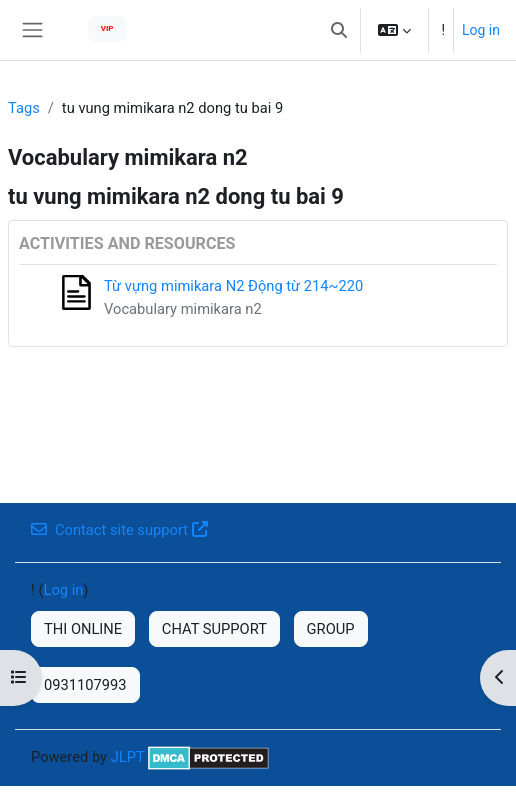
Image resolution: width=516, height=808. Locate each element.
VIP (107, 28)
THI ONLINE (83, 629)
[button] (339, 30)
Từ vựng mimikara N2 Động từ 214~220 (233, 286)
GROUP (331, 629)
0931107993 (85, 685)
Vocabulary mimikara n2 (183, 309)
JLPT (128, 757)
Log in (481, 30)
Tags (24, 108)
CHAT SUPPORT (214, 629)
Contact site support (119, 530)
